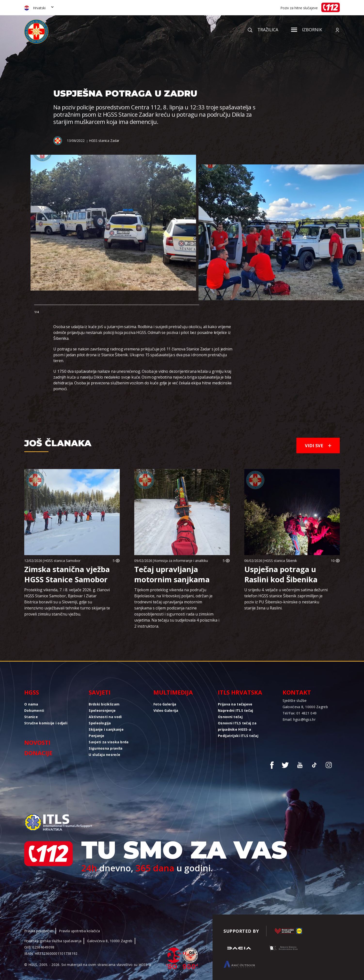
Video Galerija (166, 710)
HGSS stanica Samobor (62, 561)
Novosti (37, 742)
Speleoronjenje (102, 710)
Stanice (31, 717)
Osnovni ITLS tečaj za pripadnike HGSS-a (237, 726)
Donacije (38, 753)
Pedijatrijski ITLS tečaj (238, 736)
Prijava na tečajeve (235, 704)
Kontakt (297, 692)
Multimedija (173, 692)
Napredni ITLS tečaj (235, 710)
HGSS (32, 692)
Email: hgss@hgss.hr (299, 719)
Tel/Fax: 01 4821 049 (300, 713)
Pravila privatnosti (39, 931)
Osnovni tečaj (230, 717)
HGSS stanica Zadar (104, 141)
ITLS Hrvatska (240, 692)
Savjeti (100, 692)
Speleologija (100, 723)
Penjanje (96, 736)
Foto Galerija (165, 704)
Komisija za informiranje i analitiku (181, 561)
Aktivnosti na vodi (105, 717)
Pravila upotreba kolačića (79, 931)
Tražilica (263, 30)
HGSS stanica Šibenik (281, 561)
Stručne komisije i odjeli (46, 723)
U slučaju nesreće (104, 755)
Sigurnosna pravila (106, 748)
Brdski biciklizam (104, 704)
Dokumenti (34, 710)
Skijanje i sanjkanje (106, 729)
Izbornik (307, 30)
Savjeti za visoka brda (109, 742)
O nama (31, 704)
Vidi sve (318, 445)
